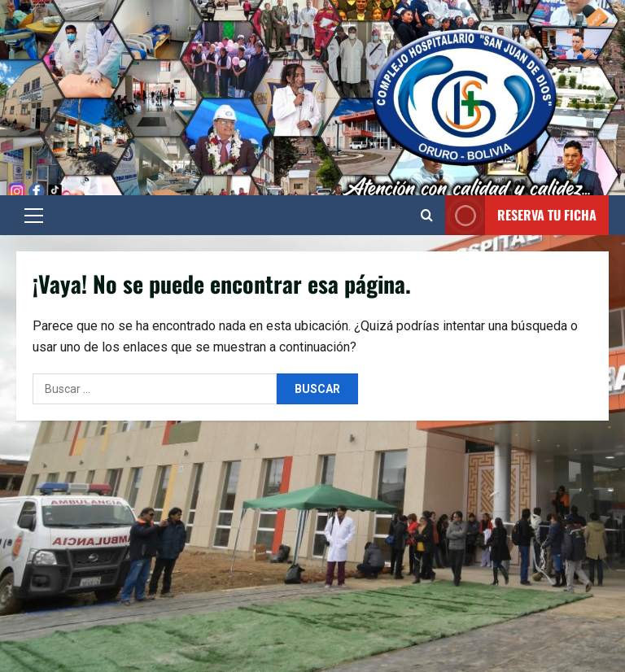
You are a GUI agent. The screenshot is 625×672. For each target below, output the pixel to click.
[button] (34, 216)
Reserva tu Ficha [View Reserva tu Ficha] (521, 215)
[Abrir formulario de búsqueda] (427, 216)
